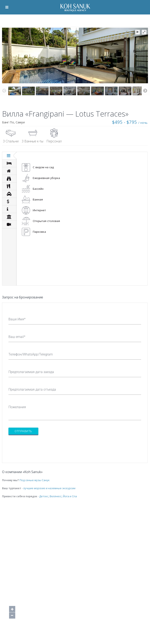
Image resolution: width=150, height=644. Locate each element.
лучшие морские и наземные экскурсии (49, 488)
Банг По (8, 122)
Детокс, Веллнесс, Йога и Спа (58, 496)
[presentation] (40, 446)
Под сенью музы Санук (35, 480)
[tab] (9, 156)
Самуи (20, 122)
